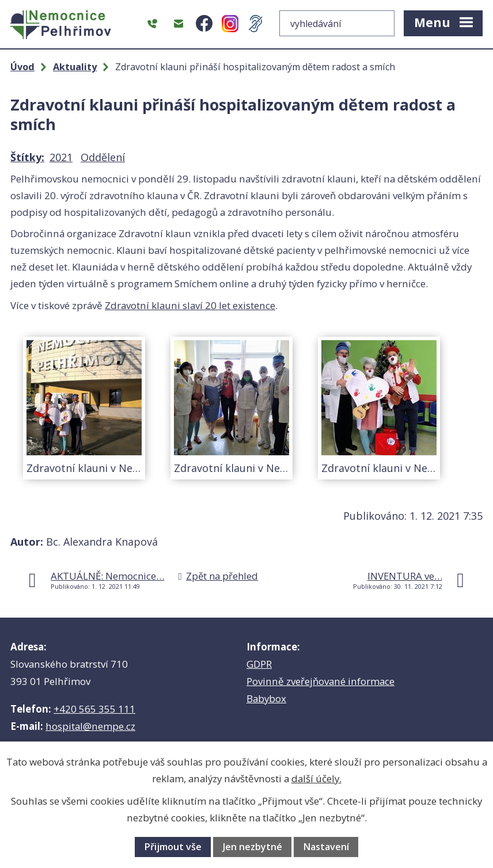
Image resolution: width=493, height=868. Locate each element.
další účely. (316, 778)
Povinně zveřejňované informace (321, 681)
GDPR (259, 664)
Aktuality (75, 67)
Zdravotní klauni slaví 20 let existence (190, 305)
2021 (61, 157)
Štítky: (27, 157)
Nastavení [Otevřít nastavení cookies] (326, 847)
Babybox (266, 698)
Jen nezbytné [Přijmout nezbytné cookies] (253, 847)
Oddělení (103, 157)
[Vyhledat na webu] (337, 23)
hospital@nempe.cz (90, 726)
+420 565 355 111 (94, 709)
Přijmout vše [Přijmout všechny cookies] (173, 847)
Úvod (22, 67)
